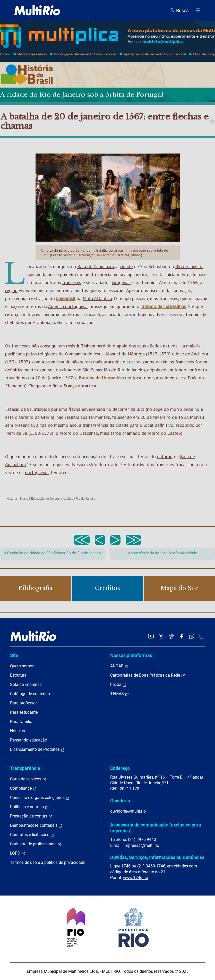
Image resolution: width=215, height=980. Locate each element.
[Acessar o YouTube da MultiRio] (151, 636)
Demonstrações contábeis (36, 825)
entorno (165, 457)
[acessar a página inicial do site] (37, 10)
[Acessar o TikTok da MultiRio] (171, 636)
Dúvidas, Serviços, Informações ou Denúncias (157, 857)
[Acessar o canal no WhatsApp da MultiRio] (192, 636)
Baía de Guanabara (96, 266)
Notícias (18, 731)
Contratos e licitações (32, 835)
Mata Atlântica (97, 298)
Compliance (23, 788)
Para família (21, 722)
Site (14, 655)
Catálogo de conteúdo (30, 694)
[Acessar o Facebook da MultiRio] (182, 636)
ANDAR (119, 666)
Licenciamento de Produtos (37, 749)
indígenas (121, 282)
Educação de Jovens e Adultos (52, 499)
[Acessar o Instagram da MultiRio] (161, 636)
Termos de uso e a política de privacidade (48, 862)
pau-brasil (66, 298)
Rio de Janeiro (189, 266)
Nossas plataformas (131, 655)
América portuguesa (68, 306)
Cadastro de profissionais (36, 844)
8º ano (24, 499)
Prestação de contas (31, 816)
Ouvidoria (120, 801)
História (12, 499)
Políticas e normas (29, 807)
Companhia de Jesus (84, 354)
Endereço (120, 768)
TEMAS (120, 694)
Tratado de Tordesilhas (163, 306)
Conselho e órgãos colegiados (40, 798)
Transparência (25, 768)
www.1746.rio (136, 878)
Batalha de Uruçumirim (101, 378)
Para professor (23, 703)
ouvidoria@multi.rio (128, 811)
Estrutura (18, 675)
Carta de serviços (28, 779)
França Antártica (80, 386)
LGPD (18, 853)
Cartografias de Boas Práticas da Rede (148, 675)
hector (118, 685)
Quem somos (22, 666)
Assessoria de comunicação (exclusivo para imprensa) (156, 828)
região (11, 290)
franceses (72, 282)
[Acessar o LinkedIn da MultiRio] (202, 636)
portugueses (37, 472)
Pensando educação (29, 740)
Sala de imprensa (26, 684)
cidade (126, 266)
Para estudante (24, 712)
